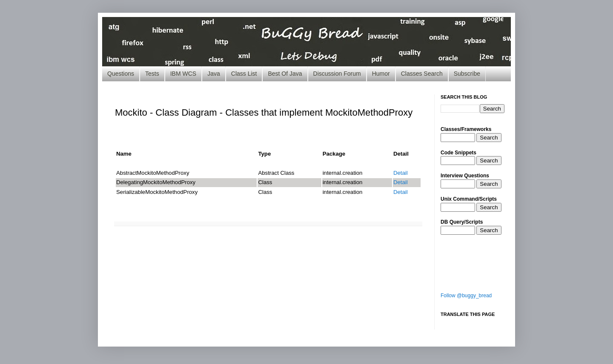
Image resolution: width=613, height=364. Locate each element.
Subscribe (467, 74)
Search (489, 138)
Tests (152, 74)
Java (214, 74)
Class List (244, 74)
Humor (381, 74)
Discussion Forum (337, 74)
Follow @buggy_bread (466, 296)
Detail (401, 173)
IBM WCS (183, 74)
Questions (121, 74)
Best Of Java (285, 74)
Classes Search (422, 74)
